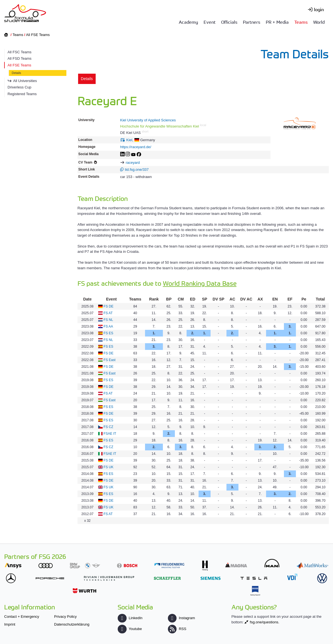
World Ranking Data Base (200, 283)
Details (16, 73)
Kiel (129, 140)
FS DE (108, 306)
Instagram (181, 618)
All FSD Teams (20, 58)
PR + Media (277, 22)
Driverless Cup (19, 87)
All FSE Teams (38, 35)
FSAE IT (110, 434)
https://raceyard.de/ (136, 147)
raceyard (133, 163)
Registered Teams (22, 94)
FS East (109, 360)
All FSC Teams (20, 52)
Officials (229, 22)
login (319, 9)
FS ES (108, 333)
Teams (301, 22)
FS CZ (108, 427)
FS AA (108, 326)
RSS (177, 629)
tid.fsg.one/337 (137, 170)
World (319, 22)
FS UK (108, 467)
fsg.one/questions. (265, 622)
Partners (252, 22)
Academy (188, 22)
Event (210, 22)
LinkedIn (130, 618)
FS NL (108, 320)
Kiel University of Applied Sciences (148, 120)
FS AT (108, 313)
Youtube (130, 629)
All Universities (25, 81)
